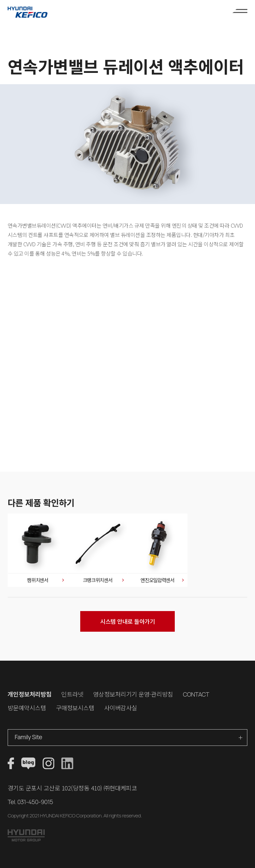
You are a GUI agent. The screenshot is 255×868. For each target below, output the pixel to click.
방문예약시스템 (27, 708)
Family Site (28, 737)
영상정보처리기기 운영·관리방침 (133, 694)
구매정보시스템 (75, 708)
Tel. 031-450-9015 (30, 802)
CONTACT (196, 694)
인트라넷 (72, 694)
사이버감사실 (121, 708)
